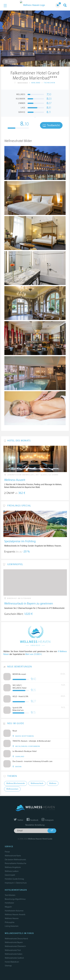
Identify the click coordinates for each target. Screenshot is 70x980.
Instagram (48, 820)
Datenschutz (21, 883)
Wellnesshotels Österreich (15, 946)
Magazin (8, 907)
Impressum (9, 883)
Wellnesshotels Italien (14, 954)
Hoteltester (9, 903)
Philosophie (10, 922)
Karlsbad (36, 83)
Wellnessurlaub (37, 783)
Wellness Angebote (13, 867)
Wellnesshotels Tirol (13, 950)
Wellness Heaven (12, 918)
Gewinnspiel (10, 875)
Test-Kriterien (10, 895)
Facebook (32, 820)
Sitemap (8, 966)
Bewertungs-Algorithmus (15, 899)
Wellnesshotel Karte (13, 856)
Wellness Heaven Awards (15, 914)
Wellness (53, 783)
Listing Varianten (12, 926)
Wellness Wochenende (16, 783)
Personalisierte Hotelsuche (15, 863)
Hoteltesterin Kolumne (14, 911)
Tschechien (49, 83)
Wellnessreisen (12, 789)
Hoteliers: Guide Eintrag (14, 879)
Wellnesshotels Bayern (14, 942)
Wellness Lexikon (12, 871)
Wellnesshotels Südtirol (14, 958)
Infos (10, 62)
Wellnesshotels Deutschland (16, 939)
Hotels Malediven (12, 962)
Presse (7, 852)
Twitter (19, 820)
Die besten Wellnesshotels (15, 860)
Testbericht (51, 125)
